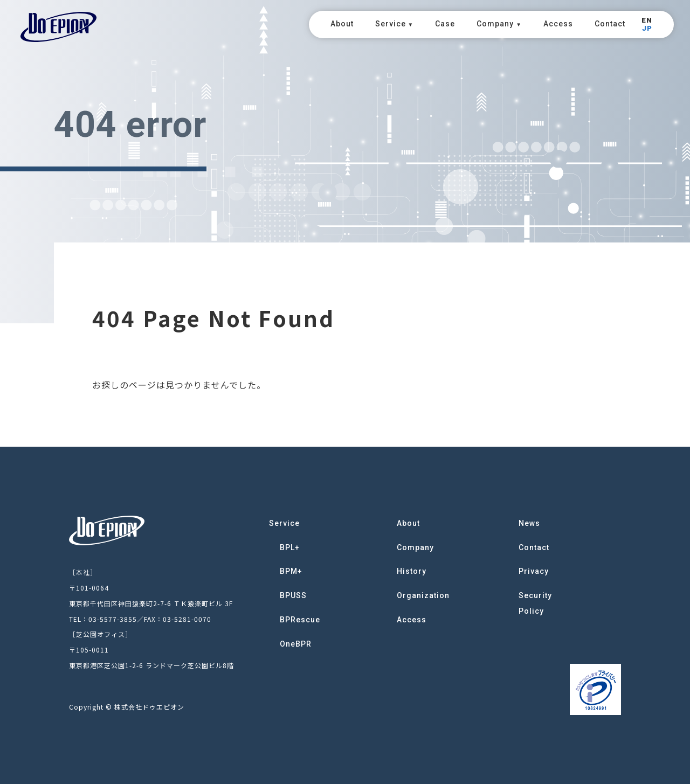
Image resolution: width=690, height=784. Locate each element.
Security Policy (535, 603)
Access (558, 24)
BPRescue (300, 620)
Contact (610, 24)
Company (499, 24)
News (529, 523)
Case (445, 24)
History (412, 571)
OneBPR (296, 644)
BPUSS (293, 595)
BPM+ (291, 571)
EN (647, 20)
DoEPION (101, 27)
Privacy (534, 571)
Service (395, 24)
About (342, 24)
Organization (423, 595)
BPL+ (290, 547)
